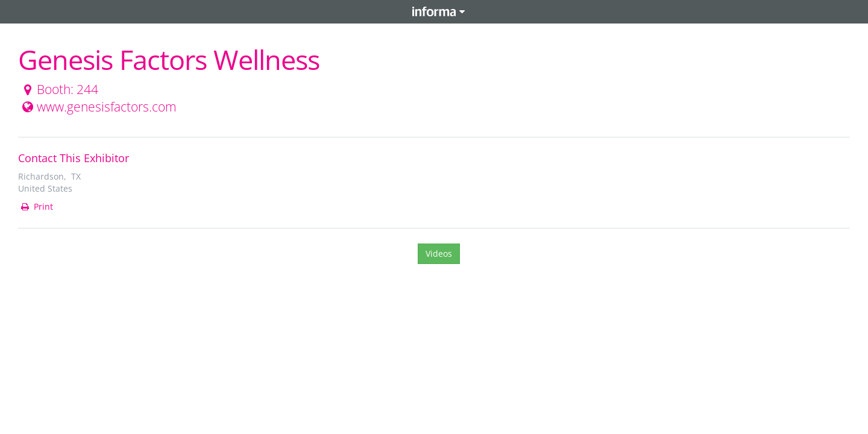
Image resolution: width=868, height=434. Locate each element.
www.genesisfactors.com (98, 107)
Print (36, 206)
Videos (439, 253)
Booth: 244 (59, 89)
